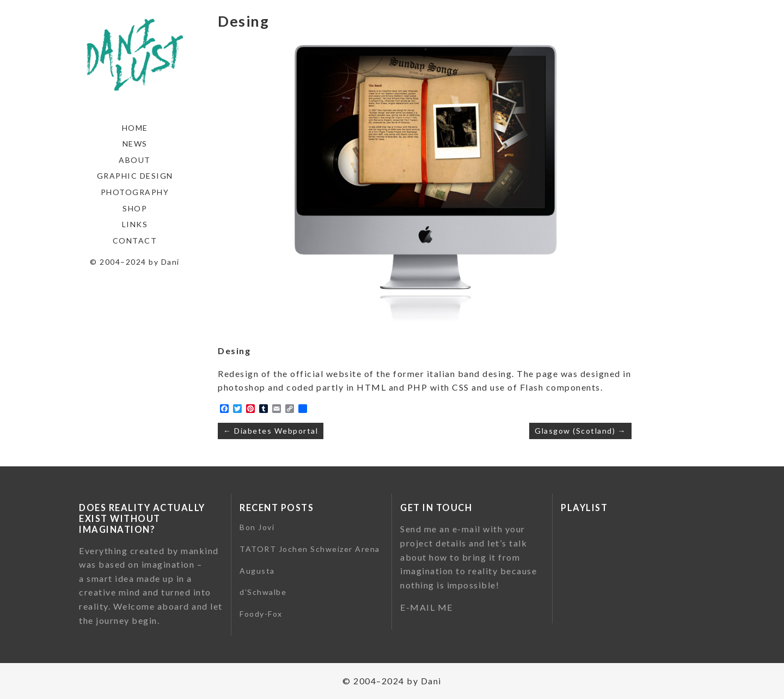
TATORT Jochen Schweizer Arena (310, 549)
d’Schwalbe (263, 592)
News (135, 144)
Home (135, 128)
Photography (135, 192)
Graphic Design (135, 176)
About (135, 160)
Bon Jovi (257, 527)
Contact (135, 241)
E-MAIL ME (427, 607)
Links (135, 224)
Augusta (257, 571)
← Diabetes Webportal (271, 431)
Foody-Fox (261, 614)
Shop (135, 208)
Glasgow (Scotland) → (580, 431)
